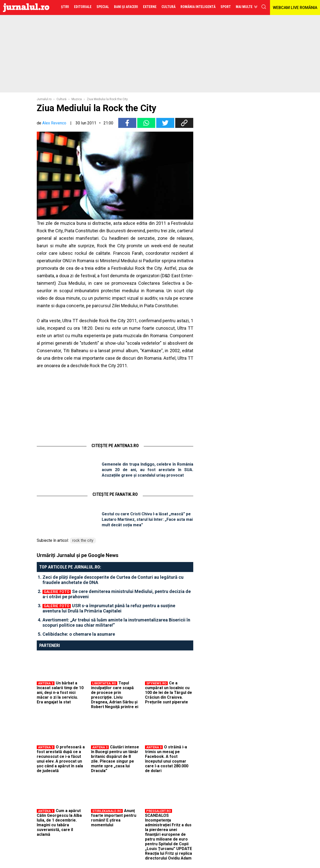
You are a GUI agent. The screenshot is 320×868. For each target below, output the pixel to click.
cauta (264, 7)
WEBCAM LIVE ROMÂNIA (295, 8)
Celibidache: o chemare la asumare (79, 634)
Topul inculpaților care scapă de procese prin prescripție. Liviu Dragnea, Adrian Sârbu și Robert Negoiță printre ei (115, 695)
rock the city (83, 540)
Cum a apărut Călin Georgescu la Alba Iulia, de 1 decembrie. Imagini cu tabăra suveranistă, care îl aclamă (59, 823)
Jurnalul (26, 7)
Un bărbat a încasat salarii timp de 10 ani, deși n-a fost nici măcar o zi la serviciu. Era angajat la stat (60, 693)
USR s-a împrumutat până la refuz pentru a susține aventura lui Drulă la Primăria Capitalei (109, 608)
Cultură (61, 99)
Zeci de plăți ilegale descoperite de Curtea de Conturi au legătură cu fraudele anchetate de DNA (113, 580)
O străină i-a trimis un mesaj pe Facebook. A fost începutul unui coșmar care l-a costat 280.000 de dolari (167, 759)
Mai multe (244, 7)
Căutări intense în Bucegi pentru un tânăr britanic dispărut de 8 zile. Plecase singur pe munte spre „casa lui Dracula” (115, 759)
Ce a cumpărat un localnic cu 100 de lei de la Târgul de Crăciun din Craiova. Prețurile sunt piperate (168, 693)
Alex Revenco (54, 123)
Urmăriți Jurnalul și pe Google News (78, 555)
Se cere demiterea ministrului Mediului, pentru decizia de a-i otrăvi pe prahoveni (117, 594)
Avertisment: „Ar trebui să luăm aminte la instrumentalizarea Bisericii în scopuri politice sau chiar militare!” (116, 622)
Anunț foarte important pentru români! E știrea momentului (114, 818)
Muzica (77, 99)
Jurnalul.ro (44, 99)
